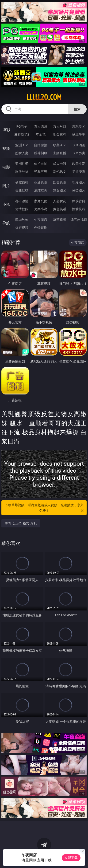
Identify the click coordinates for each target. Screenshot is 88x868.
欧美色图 (60, 182)
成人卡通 (60, 164)
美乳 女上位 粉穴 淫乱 (21, 523)
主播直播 (60, 153)
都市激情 (22, 201)
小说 (6, 204)
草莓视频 (60, 220)
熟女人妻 (22, 153)
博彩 (6, 130)
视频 (6, 148)
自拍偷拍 (41, 145)
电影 (6, 167)
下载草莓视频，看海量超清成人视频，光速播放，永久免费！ (45, 508)
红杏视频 (22, 228)
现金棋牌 (60, 134)
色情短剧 (41, 228)
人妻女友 (60, 201)
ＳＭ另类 (79, 153)
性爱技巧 (79, 209)
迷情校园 (22, 209)
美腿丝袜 (22, 190)
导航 (6, 223)
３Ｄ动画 (79, 145)
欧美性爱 (79, 164)
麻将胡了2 (22, 134)
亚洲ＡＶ (22, 145)
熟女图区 (60, 190)
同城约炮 (22, 220)
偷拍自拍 (41, 164)
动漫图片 (79, 182)
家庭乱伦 (41, 201)
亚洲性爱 (22, 164)
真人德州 (41, 126)
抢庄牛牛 (79, 134)
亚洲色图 (41, 182)
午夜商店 (41, 220)
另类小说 (41, 209)
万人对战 (60, 126)
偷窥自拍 (22, 182)
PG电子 (22, 126)
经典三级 (41, 172)
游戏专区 (79, 126)
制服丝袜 (22, 172)
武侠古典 (79, 201)
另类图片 (79, 190)
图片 (6, 186)
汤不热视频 (79, 220)
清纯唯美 (41, 190)
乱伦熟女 (60, 172)
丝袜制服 (41, 153)
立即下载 (71, 858)
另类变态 (79, 172)
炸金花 (41, 134)
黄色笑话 (60, 209)
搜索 (77, 109)
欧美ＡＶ (60, 145)
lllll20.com (44, 97)
